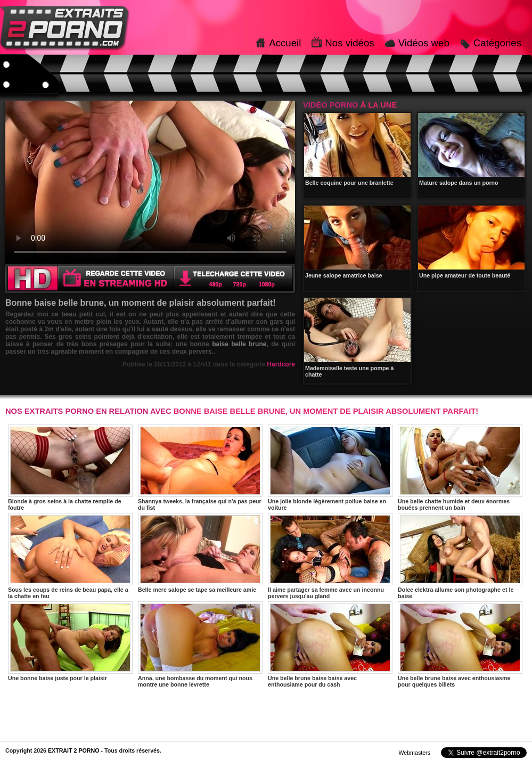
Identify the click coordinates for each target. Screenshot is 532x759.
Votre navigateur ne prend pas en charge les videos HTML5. (150, 182)
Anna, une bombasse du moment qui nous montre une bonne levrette (200, 644)
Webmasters (414, 753)
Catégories (497, 43)
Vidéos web (424, 43)
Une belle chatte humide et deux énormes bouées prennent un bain (460, 468)
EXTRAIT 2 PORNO (74, 750)
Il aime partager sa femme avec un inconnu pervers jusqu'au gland (330, 556)
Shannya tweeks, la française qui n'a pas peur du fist (200, 468)
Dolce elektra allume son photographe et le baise (460, 556)
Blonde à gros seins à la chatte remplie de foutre (70, 468)
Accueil (285, 43)
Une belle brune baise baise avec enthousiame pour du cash (330, 644)
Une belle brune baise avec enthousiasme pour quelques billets (460, 644)
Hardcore (281, 364)
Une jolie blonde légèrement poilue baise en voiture (330, 468)
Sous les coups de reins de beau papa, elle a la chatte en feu (70, 556)
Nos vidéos (349, 43)
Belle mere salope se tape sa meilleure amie (200, 553)
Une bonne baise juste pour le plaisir (70, 641)
